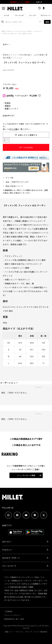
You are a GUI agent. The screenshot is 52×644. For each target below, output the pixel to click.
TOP (3, 31)
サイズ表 (14, 129)
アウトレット (45, 15)
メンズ (6, 15)
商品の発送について (14, 186)
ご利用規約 (8, 611)
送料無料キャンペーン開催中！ (21, 2)
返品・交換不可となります (17, 182)
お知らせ (39, 2)
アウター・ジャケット (34, 31)
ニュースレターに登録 (26, 475)
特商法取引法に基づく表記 (14, 619)
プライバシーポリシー (12, 615)
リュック (32, 15)
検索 (47, 22)
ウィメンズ (19, 15)
